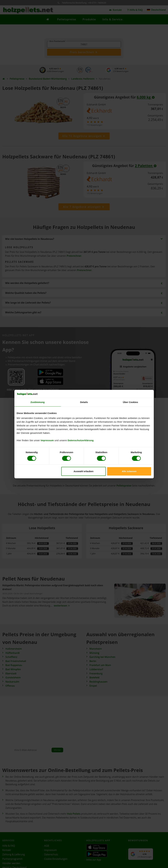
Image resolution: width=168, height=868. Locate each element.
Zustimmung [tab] (38, 402)
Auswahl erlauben (83, 471)
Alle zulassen (129, 471)
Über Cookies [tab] (131, 402)
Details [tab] (84, 402)
